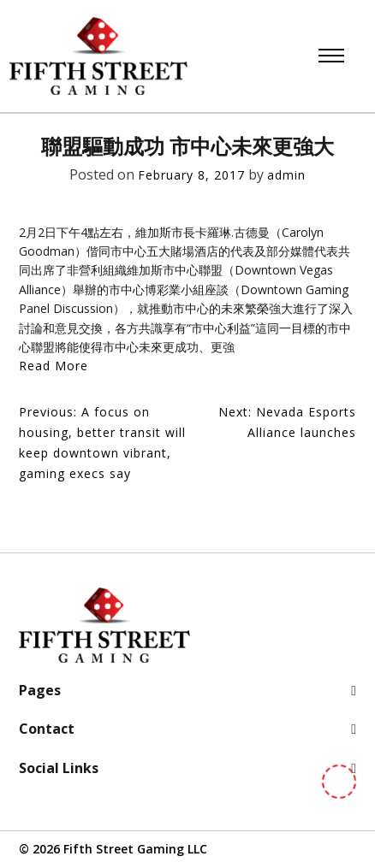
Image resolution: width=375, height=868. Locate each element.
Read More (54, 366)
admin (286, 175)
